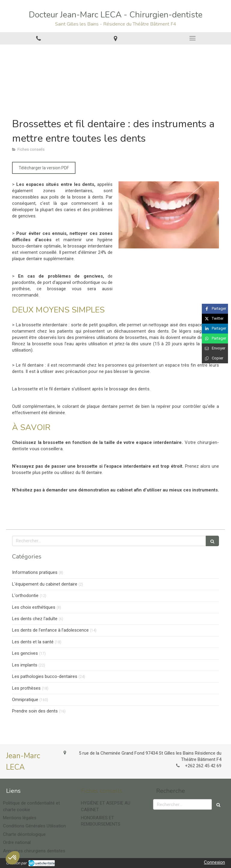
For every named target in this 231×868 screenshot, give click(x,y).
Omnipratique (25, 700)
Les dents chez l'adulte (35, 619)
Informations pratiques (35, 572)
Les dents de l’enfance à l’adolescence (50, 630)
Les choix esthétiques (34, 607)
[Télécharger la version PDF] (44, 168)
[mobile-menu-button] (192, 38)
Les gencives (25, 653)
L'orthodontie (25, 596)
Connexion (214, 862)
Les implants (25, 665)
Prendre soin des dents (35, 711)
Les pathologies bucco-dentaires (45, 676)
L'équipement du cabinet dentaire (45, 584)
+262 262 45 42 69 (203, 766)
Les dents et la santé (33, 642)
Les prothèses (26, 688)
